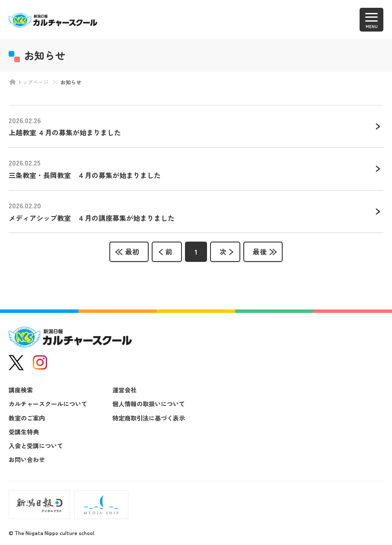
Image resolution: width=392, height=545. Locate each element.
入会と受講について (36, 446)
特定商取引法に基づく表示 (149, 418)
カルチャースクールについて (48, 404)
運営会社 (124, 390)
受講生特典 (24, 432)
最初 (132, 252)
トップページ (33, 82)
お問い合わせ (27, 459)
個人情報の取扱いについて (149, 404)
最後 (260, 252)
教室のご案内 (27, 418)
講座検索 (21, 390)
